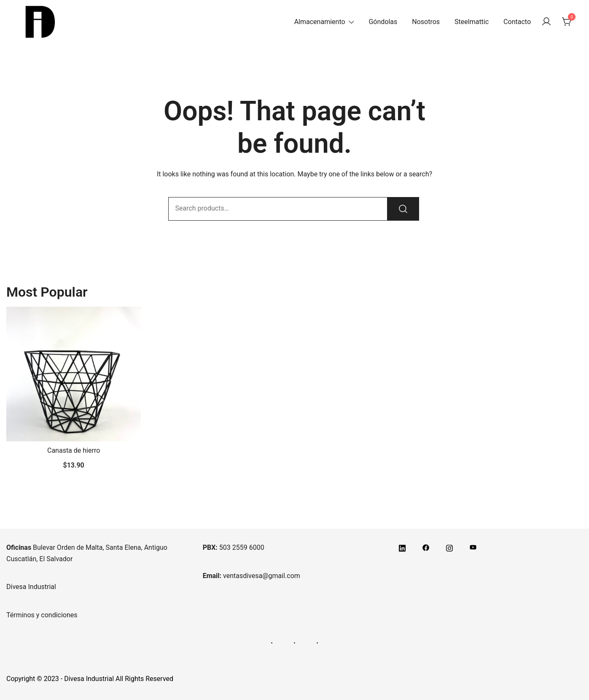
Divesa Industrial (31, 587)
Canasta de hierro (74, 450)
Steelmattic (472, 22)
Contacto (517, 22)
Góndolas (383, 22)
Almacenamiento (320, 22)
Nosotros (426, 22)
